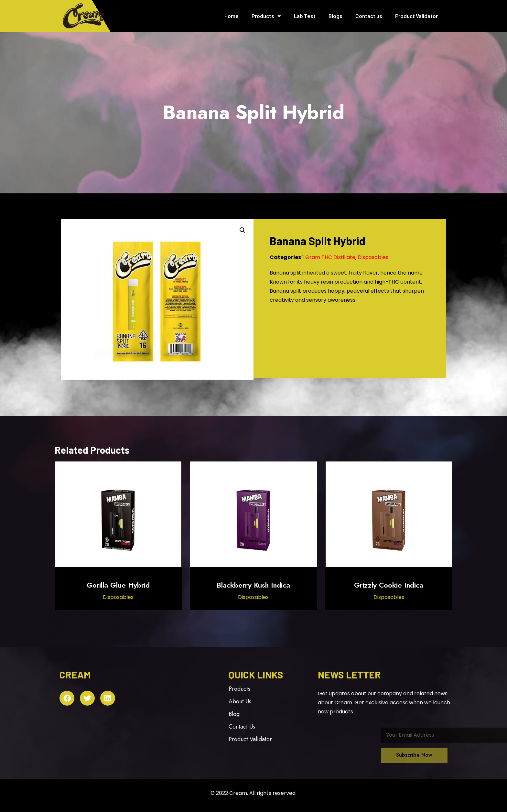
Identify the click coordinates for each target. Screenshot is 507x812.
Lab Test (305, 16)
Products (266, 16)
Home (232, 16)
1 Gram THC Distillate (329, 257)
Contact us (369, 16)
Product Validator (416, 16)
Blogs (335, 16)
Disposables (373, 257)
